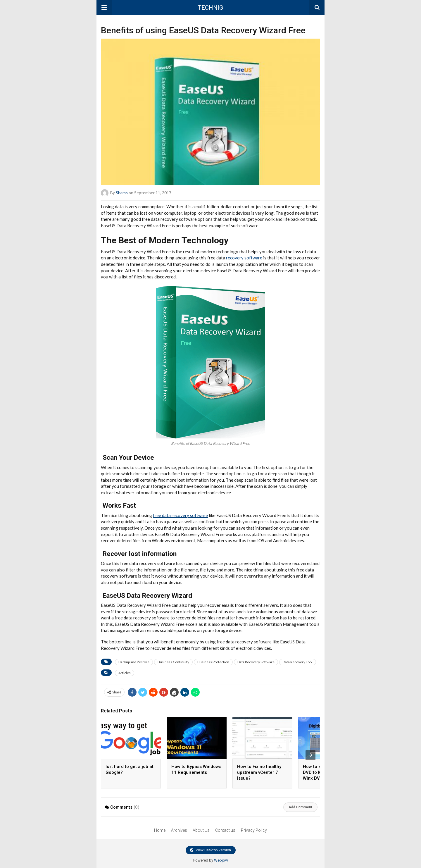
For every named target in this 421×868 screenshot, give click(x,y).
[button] (104, 8)
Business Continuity (173, 662)
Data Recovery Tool (298, 662)
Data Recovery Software (256, 662)
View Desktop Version (211, 850)
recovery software (244, 258)
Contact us (225, 830)
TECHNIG (210, 8)
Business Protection (213, 662)
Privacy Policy (254, 830)
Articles (125, 673)
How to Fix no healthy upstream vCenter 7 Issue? (259, 772)
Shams (122, 193)
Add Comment (300, 807)
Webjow (221, 860)
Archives (179, 830)
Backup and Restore (134, 662)
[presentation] (310, 755)
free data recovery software (180, 515)
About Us (201, 830)
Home (160, 830)
